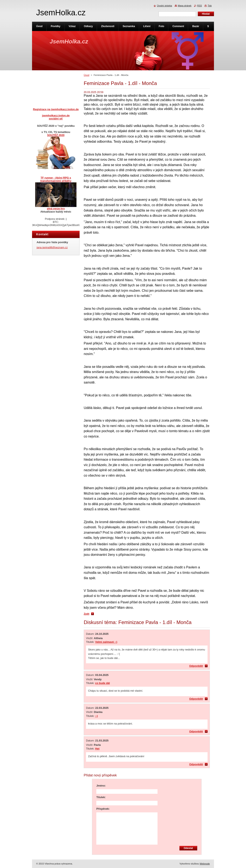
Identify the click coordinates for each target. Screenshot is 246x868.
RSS (199, 6)
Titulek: (101, 797)
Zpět (87, 614)
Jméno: (101, 786)
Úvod (87, 75)
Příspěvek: (103, 809)
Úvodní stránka (164, 6)
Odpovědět (196, 666)
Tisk (210, 6)
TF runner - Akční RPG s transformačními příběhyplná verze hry (56, 193)
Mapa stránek (185, 6)
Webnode (205, 864)
